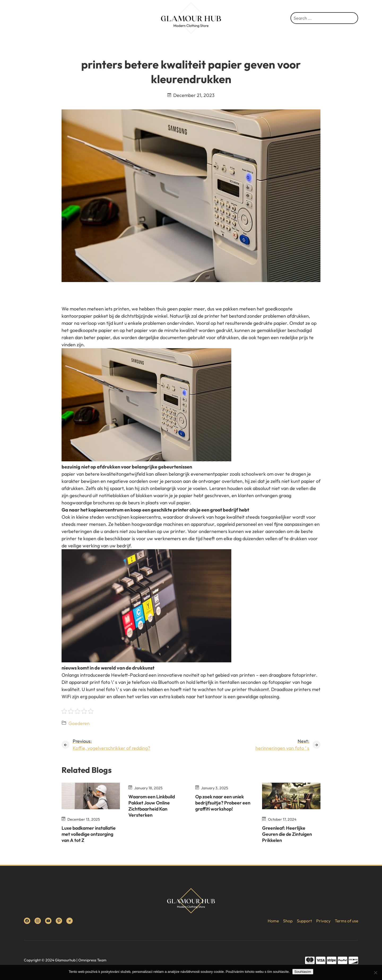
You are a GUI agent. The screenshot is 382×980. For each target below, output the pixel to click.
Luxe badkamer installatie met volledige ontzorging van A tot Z (90, 834)
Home (273, 921)
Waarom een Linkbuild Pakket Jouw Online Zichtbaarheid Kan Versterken (153, 806)
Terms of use (346, 921)
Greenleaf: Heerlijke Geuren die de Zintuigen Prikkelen (288, 834)
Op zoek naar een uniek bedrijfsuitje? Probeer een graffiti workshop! (224, 803)
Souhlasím (303, 972)
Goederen (79, 723)
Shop (287, 921)
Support (304, 921)
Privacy (323, 921)
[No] (375, 973)
